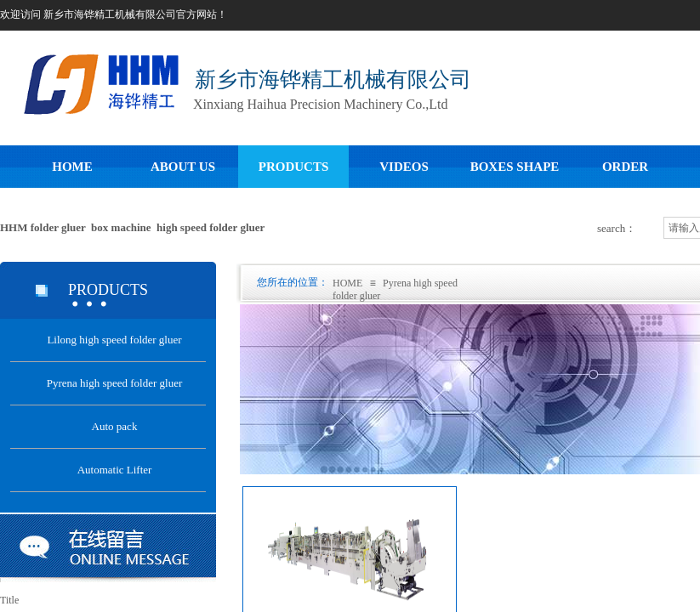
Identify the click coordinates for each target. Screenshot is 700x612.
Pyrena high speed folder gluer (115, 383)
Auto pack (115, 426)
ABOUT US (183, 167)
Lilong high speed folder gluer (114, 340)
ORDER (625, 167)
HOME (72, 167)
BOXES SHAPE (515, 167)
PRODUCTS (294, 167)
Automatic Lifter (115, 470)
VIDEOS (404, 167)
